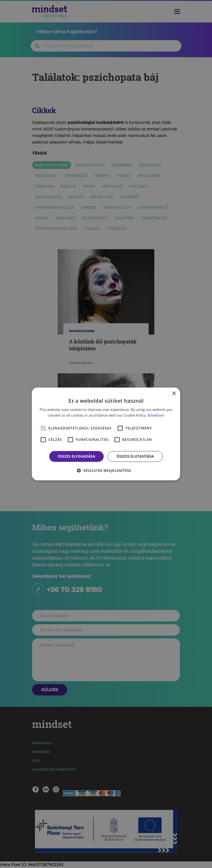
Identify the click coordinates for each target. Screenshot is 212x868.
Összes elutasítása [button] (135, 456)
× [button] (174, 394)
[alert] (106, 434)
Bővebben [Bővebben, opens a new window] (156, 415)
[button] (106, 470)
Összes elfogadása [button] (76, 456)
